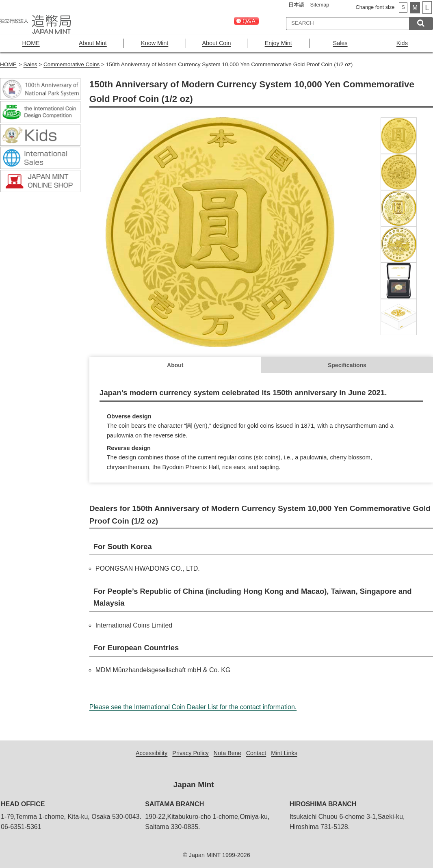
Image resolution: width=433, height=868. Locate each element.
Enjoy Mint (278, 43)
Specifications (347, 365)
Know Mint (155, 43)
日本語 (296, 5)
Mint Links (284, 753)
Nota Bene (227, 753)
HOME (31, 43)
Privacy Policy (191, 753)
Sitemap (319, 5)
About (175, 365)
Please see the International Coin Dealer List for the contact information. (193, 707)
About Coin (216, 43)
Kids (402, 43)
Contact (256, 753)
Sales (340, 43)
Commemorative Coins (71, 64)
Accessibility (152, 753)
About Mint (93, 43)
